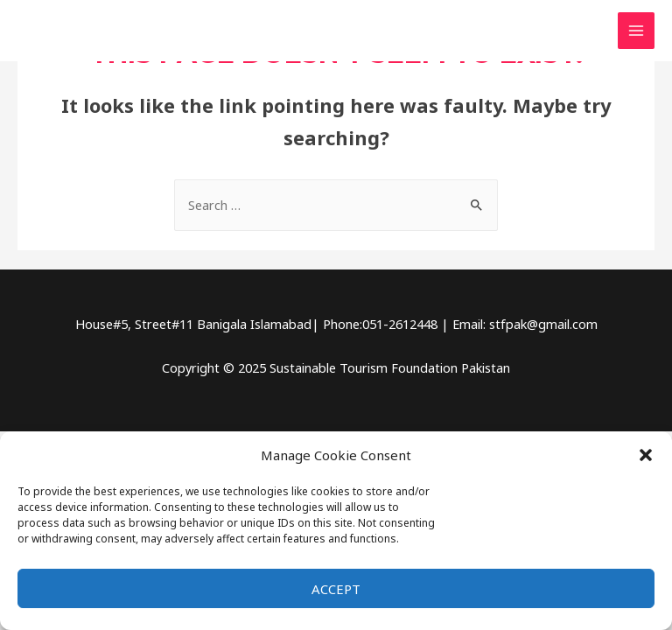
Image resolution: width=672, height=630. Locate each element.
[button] (646, 455)
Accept (336, 589)
